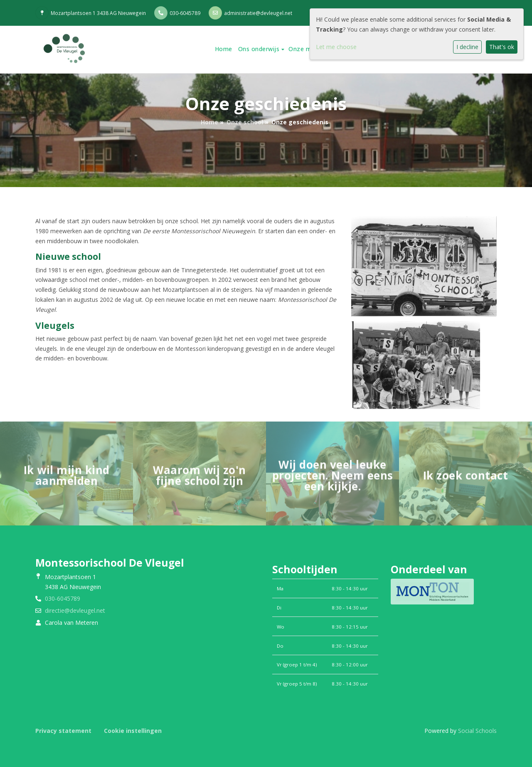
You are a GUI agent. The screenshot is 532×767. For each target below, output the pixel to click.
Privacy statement (63, 731)
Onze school (245, 122)
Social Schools (477, 731)
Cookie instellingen (133, 731)
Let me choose (336, 47)
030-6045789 (185, 13)
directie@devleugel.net (75, 610)
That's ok (502, 47)
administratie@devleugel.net (258, 13)
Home (224, 49)
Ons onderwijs (260, 49)
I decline (467, 47)
